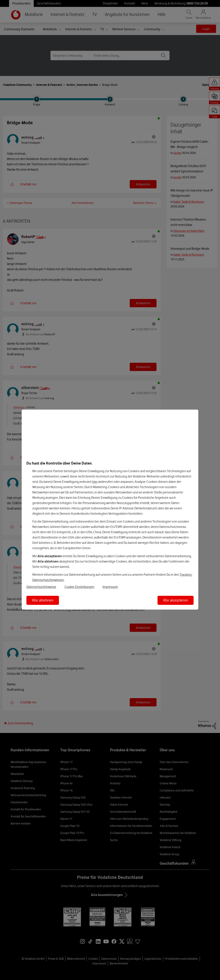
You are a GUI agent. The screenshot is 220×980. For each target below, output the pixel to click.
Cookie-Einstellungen (79, 587)
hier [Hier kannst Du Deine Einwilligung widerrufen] (95, 482)
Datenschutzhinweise (41, 587)
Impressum (110, 587)
